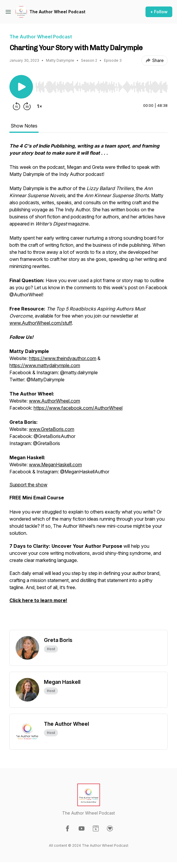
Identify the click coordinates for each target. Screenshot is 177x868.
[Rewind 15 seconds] (16, 106)
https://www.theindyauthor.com (63, 358)
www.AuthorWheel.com (54, 401)
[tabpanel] (88, 386)
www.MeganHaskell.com (55, 465)
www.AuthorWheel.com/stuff (41, 323)
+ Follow (159, 12)
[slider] (101, 87)
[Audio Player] (101, 85)
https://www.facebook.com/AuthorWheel (78, 408)
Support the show (28, 485)
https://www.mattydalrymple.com (45, 365)
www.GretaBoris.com (52, 429)
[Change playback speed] (39, 106)
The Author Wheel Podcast (57, 12)
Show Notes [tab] (24, 126)
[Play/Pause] (21, 87)
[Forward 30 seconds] (27, 106)
